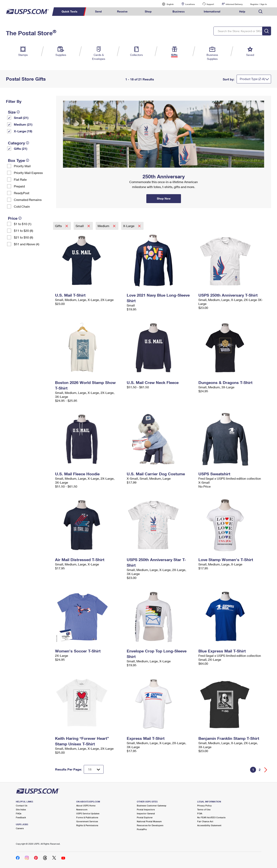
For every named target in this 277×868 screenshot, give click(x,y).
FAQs (19, 813)
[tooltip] (18, 112)
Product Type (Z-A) (252, 79)
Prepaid (19, 186)
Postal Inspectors (146, 809)
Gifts (59, 226)
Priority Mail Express (28, 173)
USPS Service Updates (88, 813)
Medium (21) (23, 124)
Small (80, 226)
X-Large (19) (23, 131)
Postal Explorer (145, 817)
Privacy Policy (204, 805)
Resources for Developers (150, 825)
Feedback (21, 817)
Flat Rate (20, 179)
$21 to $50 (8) (23, 237)
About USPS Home (86, 805)
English (166, 4)
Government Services (87, 821)
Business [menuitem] (179, 11)
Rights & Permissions (87, 825)
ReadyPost (22, 193)
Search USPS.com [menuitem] (261, 12)
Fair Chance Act (205, 821)
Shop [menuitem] (148, 11)
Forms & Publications (87, 817)
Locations (190, 4)
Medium (104, 226)
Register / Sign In (259, 4)
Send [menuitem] (98, 11)
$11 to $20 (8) (23, 231)
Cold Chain (22, 206)
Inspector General (146, 813)
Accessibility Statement (209, 825)
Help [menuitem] (242, 11)
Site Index (21, 809)
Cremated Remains (28, 200)
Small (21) (21, 118)
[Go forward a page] (266, 770)
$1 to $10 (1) (23, 224)
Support (210, 4)
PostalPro (142, 829)
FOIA (200, 813)
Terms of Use (204, 809)
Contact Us (22, 805)
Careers (20, 828)
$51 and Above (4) (27, 244)
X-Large (129, 226)
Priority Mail (22, 166)
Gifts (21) (21, 148)
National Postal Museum (149, 821)
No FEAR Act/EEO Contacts (211, 817)
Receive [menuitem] (122, 11)
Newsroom (82, 809)
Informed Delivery (234, 4)
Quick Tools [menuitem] (69, 11)
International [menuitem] (212, 11)
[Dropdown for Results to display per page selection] (94, 769)
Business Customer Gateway (152, 805)
